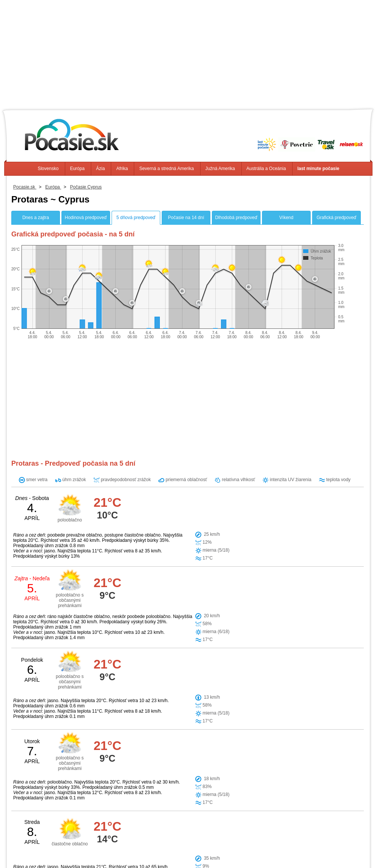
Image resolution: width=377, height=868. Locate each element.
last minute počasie (318, 169)
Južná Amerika (220, 169)
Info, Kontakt (103, 849)
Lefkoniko (183, 758)
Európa (77, 169)
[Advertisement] (188, 53)
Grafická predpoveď (336, 218)
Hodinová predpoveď (86, 218)
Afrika (122, 169)
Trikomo (189, 745)
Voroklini (155, 758)
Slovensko (48, 169)
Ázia (100, 169)
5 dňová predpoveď (136, 218)
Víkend (286, 218)
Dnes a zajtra (36, 218)
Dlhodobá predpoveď (236, 218)
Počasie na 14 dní (186, 218)
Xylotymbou (159, 745)
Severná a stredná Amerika (166, 169)
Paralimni (209, 720)
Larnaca (211, 758)
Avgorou (188, 733)
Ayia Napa (179, 720)
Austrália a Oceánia (266, 169)
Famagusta (158, 733)
